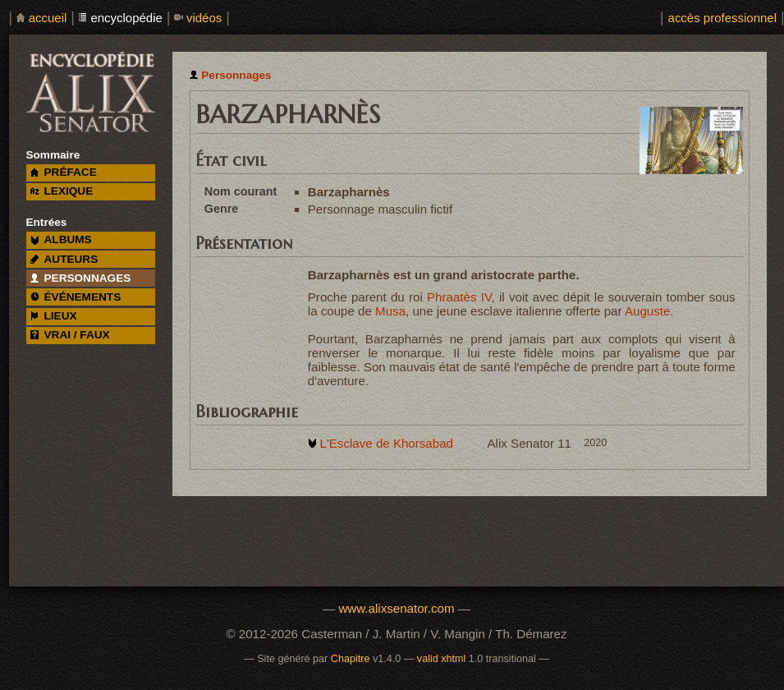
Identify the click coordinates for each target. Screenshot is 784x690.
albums (61, 239)
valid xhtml (442, 659)
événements (76, 297)
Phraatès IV (459, 297)
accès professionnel (722, 18)
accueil (48, 18)
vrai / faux (70, 335)
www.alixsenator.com (396, 608)
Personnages (236, 75)
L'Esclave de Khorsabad (386, 443)
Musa (390, 311)
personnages (81, 278)
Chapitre (351, 659)
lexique (62, 191)
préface (64, 172)
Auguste (647, 311)
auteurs (64, 259)
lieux (54, 316)
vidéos (204, 18)
